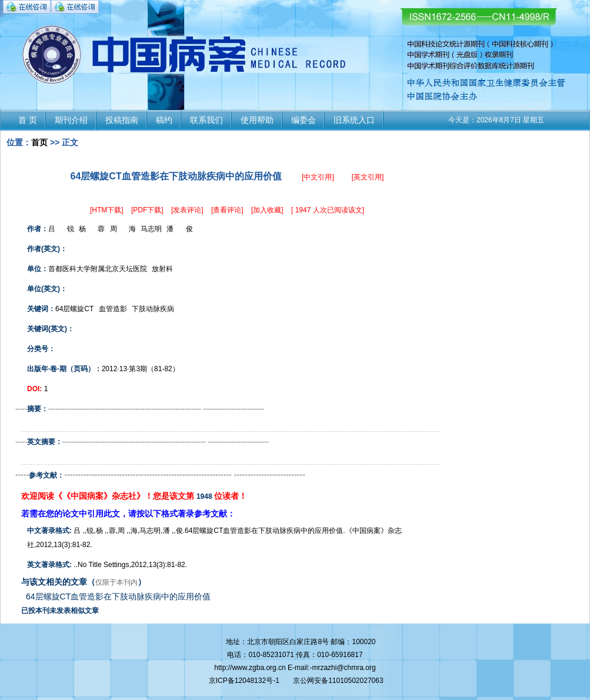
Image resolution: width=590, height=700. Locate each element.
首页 (39, 142)
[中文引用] (318, 177)
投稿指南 (122, 120)
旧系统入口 (354, 120)
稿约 (164, 120)
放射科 (162, 269)
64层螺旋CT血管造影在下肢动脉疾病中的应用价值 (118, 596)
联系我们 (206, 120)
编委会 (304, 120)
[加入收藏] (267, 210)
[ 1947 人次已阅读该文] (328, 210)
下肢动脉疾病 (153, 309)
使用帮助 (257, 120)
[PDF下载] (147, 210)
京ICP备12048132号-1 (244, 681)
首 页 (28, 120)
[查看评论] (227, 210)
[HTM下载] (107, 210)
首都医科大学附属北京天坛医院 (98, 269)
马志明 (151, 229)
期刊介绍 (71, 120)
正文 (70, 142)
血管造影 (113, 309)
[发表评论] (187, 210)
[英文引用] (368, 177)
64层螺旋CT (74, 309)
